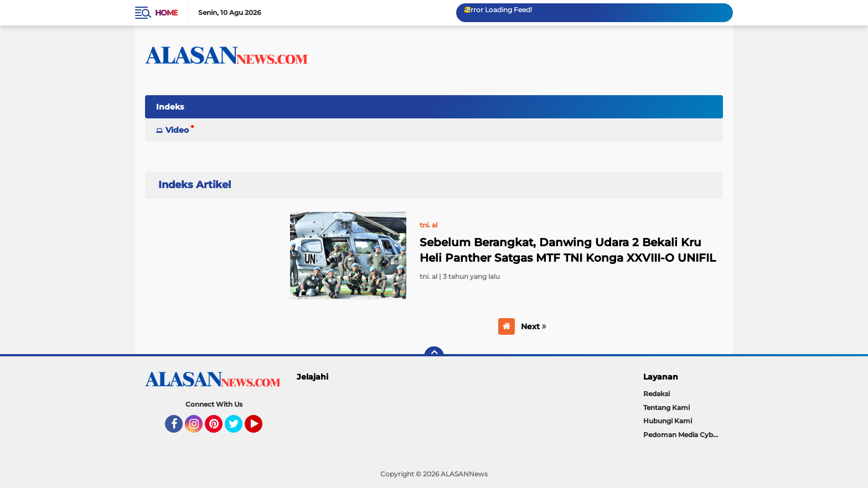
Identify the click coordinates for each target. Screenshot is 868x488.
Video (177, 130)
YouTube (261, 429)
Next (534, 326)
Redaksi (657, 394)
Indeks (170, 107)
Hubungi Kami (668, 421)
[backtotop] (434, 356)
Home (166, 13)
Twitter (239, 429)
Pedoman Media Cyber (681, 435)
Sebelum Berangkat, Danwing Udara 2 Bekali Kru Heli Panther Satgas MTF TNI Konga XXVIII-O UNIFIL (568, 250)
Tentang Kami (666, 407)
